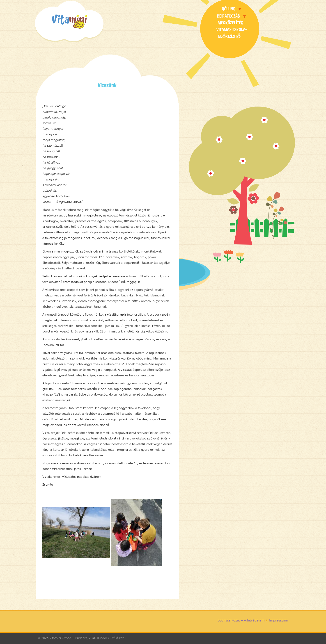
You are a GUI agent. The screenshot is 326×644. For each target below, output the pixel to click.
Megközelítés (231, 23)
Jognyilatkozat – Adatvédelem (241, 620)
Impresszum (279, 620)
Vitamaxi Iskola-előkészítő (232, 33)
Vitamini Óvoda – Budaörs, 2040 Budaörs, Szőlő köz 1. (88, 638)
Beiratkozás (228, 16)
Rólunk (228, 9)
